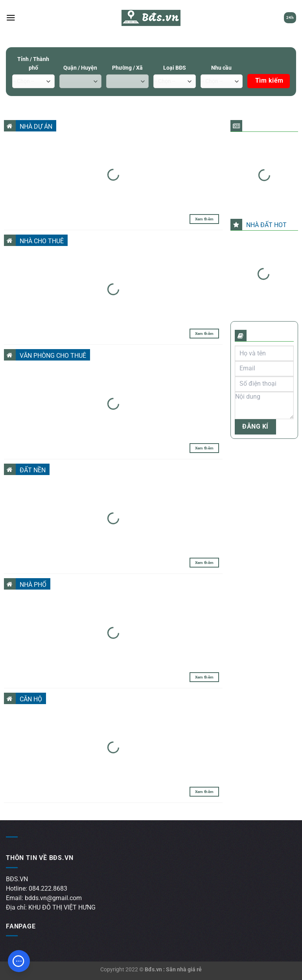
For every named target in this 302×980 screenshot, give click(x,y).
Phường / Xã (127, 68)
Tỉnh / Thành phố (33, 64)
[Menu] (11, 18)
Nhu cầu (221, 68)
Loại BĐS (175, 68)
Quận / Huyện (80, 68)
